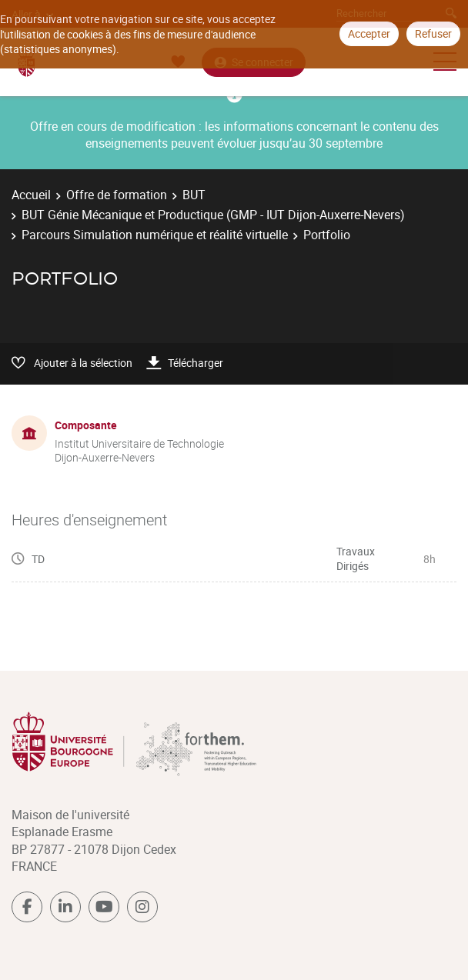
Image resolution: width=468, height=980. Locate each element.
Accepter (369, 33)
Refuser (433, 33)
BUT (194, 195)
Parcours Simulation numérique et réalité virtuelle (155, 235)
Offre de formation (117, 195)
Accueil (31, 195)
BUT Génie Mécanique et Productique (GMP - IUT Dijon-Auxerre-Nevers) (213, 215)
